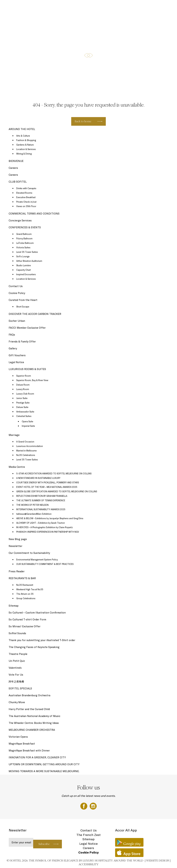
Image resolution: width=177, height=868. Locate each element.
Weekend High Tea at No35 (30, 589)
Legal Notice (16, 362)
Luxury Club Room (25, 394)
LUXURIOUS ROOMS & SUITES (38, 6)
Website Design (158, 860)
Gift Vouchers (17, 355)
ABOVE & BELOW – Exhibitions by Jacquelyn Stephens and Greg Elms (50, 518)
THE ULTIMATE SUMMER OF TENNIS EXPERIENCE (41, 500)
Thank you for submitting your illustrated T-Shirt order (42, 640)
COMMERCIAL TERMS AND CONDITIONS (34, 214)
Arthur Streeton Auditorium (29, 261)
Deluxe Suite (22, 407)
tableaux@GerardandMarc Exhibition (34, 514)
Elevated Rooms (24, 193)
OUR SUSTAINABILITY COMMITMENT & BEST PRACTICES (45, 564)
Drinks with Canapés (26, 188)
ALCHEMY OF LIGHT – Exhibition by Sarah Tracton (41, 523)
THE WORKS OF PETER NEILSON (32, 505)
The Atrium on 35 (25, 594)
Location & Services (26, 149)
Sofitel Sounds (17, 633)
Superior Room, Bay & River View (32, 380)
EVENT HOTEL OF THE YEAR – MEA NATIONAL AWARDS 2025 (47, 487)
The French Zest (88, 835)
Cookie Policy (17, 293)
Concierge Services (20, 220)
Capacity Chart (24, 270)
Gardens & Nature (25, 145)
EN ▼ (165, 6)
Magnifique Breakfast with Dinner (29, 750)
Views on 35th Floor (26, 206)
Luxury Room (23, 389)
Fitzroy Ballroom (24, 238)
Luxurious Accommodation (30, 446)
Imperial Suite (28, 426)
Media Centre (17, 467)
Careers (13, 168)
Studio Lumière (24, 265)
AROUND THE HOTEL (150, 6)
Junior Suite (22, 398)
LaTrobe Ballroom (25, 243)
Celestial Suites (24, 416)
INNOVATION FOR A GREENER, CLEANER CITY (37, 757)
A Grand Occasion (25, 442)
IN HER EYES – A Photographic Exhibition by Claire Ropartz (45, 527)
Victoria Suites (23, 247)
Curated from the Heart (23, 300)
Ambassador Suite (25, 412)
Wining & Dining (24, 154)
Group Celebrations (26, 598)
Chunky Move (17, 702)
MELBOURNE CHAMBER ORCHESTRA (32, 730)
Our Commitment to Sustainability (29, 553)
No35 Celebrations (26, 455)
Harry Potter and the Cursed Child (29, 709)
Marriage (14, 435)
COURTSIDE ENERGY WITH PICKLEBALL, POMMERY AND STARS (48, 482)
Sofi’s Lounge (23, 256)
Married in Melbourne (26, 451)
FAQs (12, 335)
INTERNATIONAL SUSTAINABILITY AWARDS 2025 (41, 509)
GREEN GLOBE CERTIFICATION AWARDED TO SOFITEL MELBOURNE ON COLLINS (57, 491)
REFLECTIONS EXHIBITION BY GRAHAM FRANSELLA (42, 496)
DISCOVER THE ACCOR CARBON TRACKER (35, 314)
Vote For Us (16, 675)
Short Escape (23, 307)
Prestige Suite (23, 403)
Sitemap (14, 606)
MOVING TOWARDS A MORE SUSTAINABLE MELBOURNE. (44, 771)
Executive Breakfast (26, 197)
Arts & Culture (23, 136)
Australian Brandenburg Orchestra (29, 695)
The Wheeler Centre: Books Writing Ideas (34, 723)
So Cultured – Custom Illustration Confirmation (37, 613)
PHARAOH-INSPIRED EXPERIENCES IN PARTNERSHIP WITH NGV (48, 532)
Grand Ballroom (24, 234)
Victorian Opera (18, 737)
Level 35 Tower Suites (27, 252)
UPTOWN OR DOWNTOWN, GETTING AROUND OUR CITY (44, 764)
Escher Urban (17, 321)
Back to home (83, 121)
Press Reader (17, 571)
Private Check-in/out (26, 202)
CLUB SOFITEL (131, 6)
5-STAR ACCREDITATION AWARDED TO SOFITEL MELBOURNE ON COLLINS (54, 473)
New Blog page (18, 539)
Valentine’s (15, 668)
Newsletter (15, 546)
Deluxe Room (23, 385)
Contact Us (16, 286)
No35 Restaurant (25, 585)
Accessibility (89, 864)
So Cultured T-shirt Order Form (27, 619)
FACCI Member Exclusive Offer (27, 328)
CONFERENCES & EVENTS (109, 6)
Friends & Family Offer (22, 341)
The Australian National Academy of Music (34, 716)
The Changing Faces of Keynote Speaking (34, 647)
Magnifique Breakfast (22, 744)
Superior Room (24, 376)
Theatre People (18, 654)
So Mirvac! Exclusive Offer (25, 626)
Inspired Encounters (26, 274)
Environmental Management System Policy (37, 560)
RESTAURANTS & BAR (84, 6)
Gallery (13, 348)
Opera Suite (27, 421)
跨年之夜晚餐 (16, 682)
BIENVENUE (16, 161)
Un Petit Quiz (17, 661)
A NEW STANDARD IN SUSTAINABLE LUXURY (38, 478)
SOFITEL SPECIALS (63, 6)
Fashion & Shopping (26, 140)
